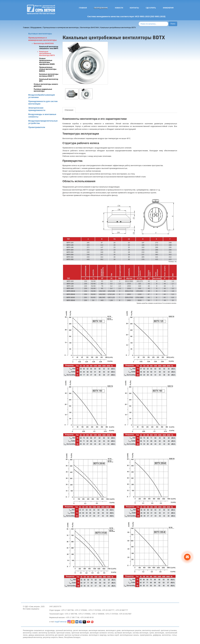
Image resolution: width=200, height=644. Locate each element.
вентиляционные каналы (129, 635)
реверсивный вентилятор (33, 637)
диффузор (157, 635)
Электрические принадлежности (37, 109)
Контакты (134, 8)
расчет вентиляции (80, 630)
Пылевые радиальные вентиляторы (43, 90)
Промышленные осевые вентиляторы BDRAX (48, 69)
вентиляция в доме (113, 630)
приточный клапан (63, 633)
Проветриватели (37, 127)
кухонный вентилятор (64, 630)
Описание (69, 110)
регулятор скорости (50, 637)
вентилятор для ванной (54, 635)
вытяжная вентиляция (123, 633)
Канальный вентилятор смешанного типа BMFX (49, 48)
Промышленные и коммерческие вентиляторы (61, 27)
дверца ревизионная (37, 635)
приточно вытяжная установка (76, 635)
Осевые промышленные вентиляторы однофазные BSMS (47, 61)
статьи (174, 635)
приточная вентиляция (80, 633)
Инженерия (168, 8)
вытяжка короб (113, 635)
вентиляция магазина (97, 630)
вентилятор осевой (30, 633)
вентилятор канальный (151, 630)
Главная (83, 8)
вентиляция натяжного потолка (102, 633)
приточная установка (169, 630)
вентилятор (166, 635)
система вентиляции (141, 633)
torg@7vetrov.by (61, 622)
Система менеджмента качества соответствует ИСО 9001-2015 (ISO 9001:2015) (126, 16)
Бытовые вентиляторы (40, 34)
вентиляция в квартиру (98, 635)
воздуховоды (50, 630)
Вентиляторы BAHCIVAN (90, 27)
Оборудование (101, 8)
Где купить (151, 8)
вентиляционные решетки (132, 630)
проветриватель (146, 635)
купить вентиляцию (157, 633)
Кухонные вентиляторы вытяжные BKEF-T (49, 75)
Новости (119, 8)
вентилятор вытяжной (47, 633)
